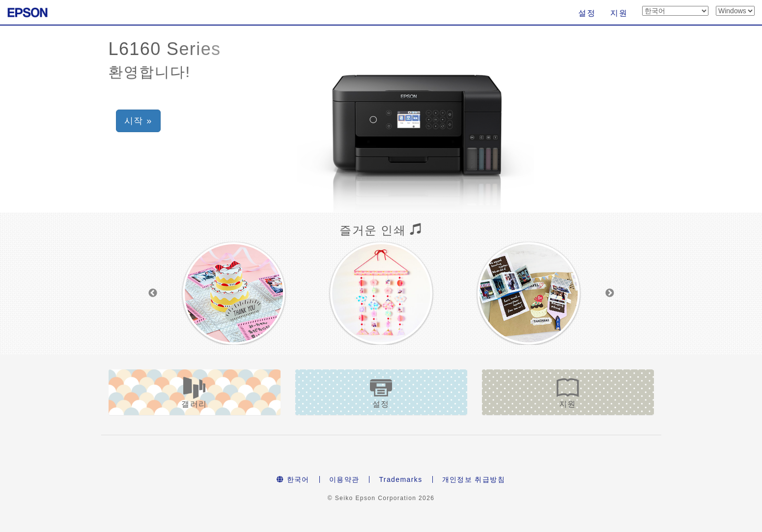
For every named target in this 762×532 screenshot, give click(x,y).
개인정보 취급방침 (474, 479)
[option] (234, 293)
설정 (587, 13)
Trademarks (400, 479)
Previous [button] (153, 293)
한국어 (293, 479)
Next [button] (610, 293)
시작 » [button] (140, 121)
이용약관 (344, 479)
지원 (619, 13)
